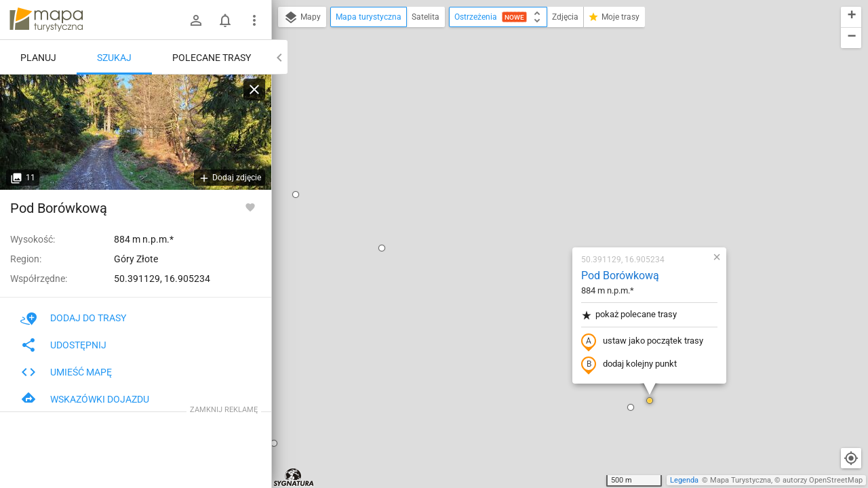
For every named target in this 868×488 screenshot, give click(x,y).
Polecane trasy (212, 58)
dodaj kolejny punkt (549, 208)
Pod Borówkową (540, 119)
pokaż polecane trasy (549, 158)
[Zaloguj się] (196, 20)
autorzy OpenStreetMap (823, 480)
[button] (302, 91)
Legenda (684, 480)
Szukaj (114, 58)
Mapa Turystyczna (741, 480)
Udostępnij (63, 345)
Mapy (302, 18)
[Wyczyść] (254, 89)
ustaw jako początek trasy (562, 185)
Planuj (38, 58)
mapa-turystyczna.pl (46, 20)
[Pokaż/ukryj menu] (254, 20)
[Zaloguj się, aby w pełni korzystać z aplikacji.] (250, 207)
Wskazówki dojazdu (85, 399)
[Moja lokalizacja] (851, 458)
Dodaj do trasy (73, 318)
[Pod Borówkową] (136, 132)
